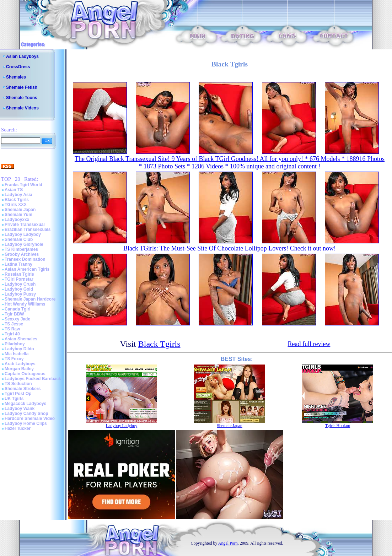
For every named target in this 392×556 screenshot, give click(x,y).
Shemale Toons (22, 98)
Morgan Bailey (19, 369)
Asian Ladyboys (22, 56)
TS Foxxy (14, 359)
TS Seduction (18, 384)
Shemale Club (19, 239)
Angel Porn (228, 543)
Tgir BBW (14, 314)
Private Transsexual (25, 225)
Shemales (16, 77)
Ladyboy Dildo (19, 349)
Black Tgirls (17, 200)
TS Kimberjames (21, 249)
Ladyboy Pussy (20, 294)
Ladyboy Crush (20, 284)
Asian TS (14, 190)
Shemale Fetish (22, 87)
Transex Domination (25, 259)
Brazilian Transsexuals (28, 230)
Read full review (309, 344)
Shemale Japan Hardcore (30, 299)
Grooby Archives (22, 254)
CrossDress (18, 67)
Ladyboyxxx (17, 220)
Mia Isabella (17, 354)
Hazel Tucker (18, 428)
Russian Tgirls (19, 274)
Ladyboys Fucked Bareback (33, 379)
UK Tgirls (14, 399)
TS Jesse (14, 324)
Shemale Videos (22, 108)
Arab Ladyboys (20, 364)
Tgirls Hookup (338, 426)
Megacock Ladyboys (25, 404)
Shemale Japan (20, 210)
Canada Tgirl (18, 309)
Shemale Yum (18, 215)
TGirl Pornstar (19, 279)
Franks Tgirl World (23, 185)
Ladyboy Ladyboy (23, 234)
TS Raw (12, 329)
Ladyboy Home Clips (26, 423)
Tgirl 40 (12, 334)
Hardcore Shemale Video (30, 419)
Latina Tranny (18, 264)
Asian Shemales (21, 339)
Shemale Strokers (23, 389)
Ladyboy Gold (19, 289)
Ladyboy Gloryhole (24, 244)
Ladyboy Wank (20, 409)
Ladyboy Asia (18, 195)
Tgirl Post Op (18, 394)
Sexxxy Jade (17, 319)
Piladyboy (15, 344)
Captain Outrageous (25, 374)
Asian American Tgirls (27, 269)
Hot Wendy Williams (25, 304)
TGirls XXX (16, 205)
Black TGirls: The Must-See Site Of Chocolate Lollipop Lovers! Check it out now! (230, 248)
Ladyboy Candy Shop (26, 414)
